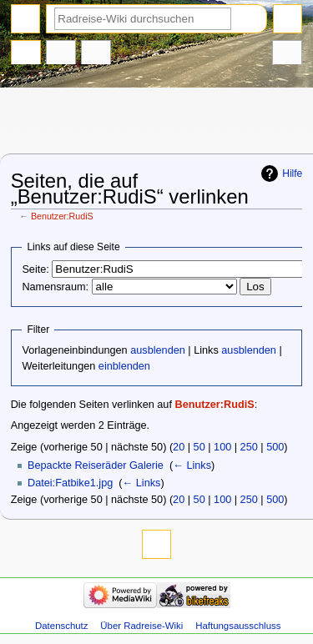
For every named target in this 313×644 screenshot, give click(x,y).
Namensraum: (55, 287)
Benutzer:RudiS (62, 216)
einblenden (124, 366)
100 (222, 447)
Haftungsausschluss (238, 626)
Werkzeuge (287, 54)
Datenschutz (62, 626)
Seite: (35, 269)
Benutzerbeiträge (96, 54)
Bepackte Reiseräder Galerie (96, 465)
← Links (192, 465)
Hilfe (292, 174)
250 (249, 447)
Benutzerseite (26, 54)
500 (275, 447)
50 (199, 447)
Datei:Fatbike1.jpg (70, 483)
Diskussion (61, 54)
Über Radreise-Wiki (141, 626)
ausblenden (158, 350)
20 (179, 447)
